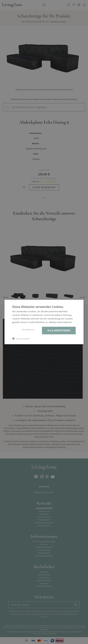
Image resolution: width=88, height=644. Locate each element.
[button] (21, 339)
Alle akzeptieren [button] (59, 330)
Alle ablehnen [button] (28, 330)
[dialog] (44, 322)
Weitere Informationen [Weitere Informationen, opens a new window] (60, 322)
